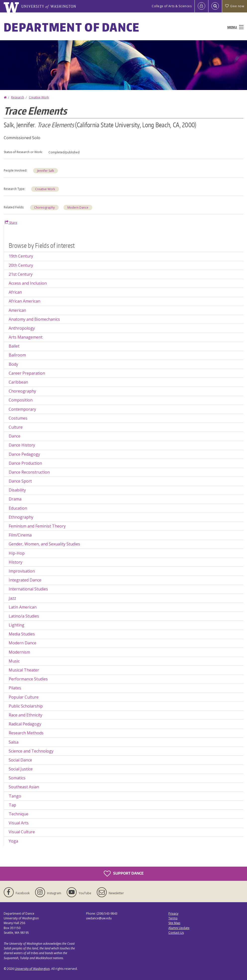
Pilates (15, 688)
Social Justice (21, 769)
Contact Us (176, 933)
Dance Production (25, 463)
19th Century (21, 256)
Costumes (18, 418)
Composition (21, 400)
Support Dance (124, 874)
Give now (235, 6)
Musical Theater (24, 670)
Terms (173, 918)
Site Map (174, 923)
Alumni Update (179, 928)
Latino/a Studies (24, 616)
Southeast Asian (24, 787)
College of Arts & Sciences (172, 6)
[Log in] (201, 6)
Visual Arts (19, 823)
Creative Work (39, 97)
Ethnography (21, 517)
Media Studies (22, 634)
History (16, 562)
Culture (16, 427)
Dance (15, 436)
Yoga (13, 841)
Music (14, 661)
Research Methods (26, 733)
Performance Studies (28, 679)
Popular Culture (24, 697)
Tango (15, 796)
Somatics (17, 778)
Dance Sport (20, 481)
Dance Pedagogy (24, 454)
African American (25, 301)
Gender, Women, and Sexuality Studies (44, 544)
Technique (19, 814)
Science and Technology (31, 751)
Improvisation (22, 571)
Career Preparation (27, 373)
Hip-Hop (17, 553)
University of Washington (32, 969)
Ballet (14, 346)
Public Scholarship (26, 706)
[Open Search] (215, 6)
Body (13, 364)
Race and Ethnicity (25, 715)
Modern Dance (78, 207)
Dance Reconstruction (29, 472)
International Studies (28, 589)
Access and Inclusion (28, 283)
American (17, 310)
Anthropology (22, 328)
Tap (12, 805)
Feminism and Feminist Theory (37, 526)
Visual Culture (22, 832)
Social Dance (20, 760)
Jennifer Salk (46, 171)
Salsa (14, 742)
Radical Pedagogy (25, 724)
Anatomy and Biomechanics (34, 319)
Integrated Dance (25, 580)
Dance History (22, 445)
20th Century (21, 265)
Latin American (23, 607)
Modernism (19, 652)
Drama (15, 499)
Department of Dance (72, 27)
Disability (17, 490)
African (15, 292)
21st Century (21, 274)
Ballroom (17, 355)
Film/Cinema (20, 535)
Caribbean (18, 382)
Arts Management (26, 337)
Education (18, 508)
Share (11, 223)
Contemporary (22, 409)
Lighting (17, 625)
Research (18, 97)
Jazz (12, 598)
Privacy (173, 913)
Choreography (44, 207)
